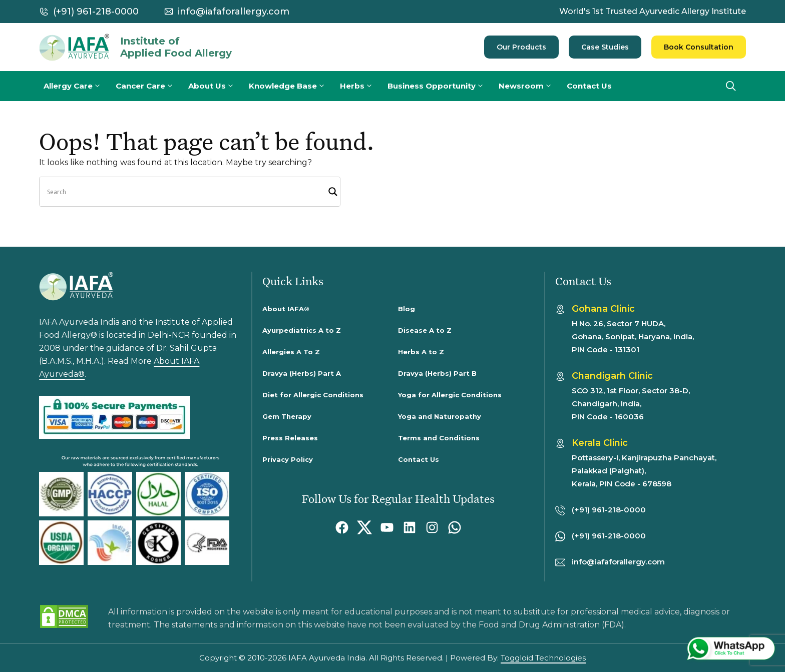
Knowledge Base (292, 86)
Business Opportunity (441, 86)
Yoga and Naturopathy (440, 416)
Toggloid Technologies (543, 658)
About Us (216, 86)
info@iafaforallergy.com (234, 12)
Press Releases (290, 438)
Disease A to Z (425, 330)
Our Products (521, 47)
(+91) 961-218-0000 (96, 12)
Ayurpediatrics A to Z (302, 330)
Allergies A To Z (291, 352)
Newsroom (530, 86)
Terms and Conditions (439, 438)
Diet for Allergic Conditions (313, 395)
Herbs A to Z (421, 352)
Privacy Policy (288, 459)
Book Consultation (699, 47)
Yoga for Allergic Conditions (450, 395)
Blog (407, 309)
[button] (731, 86)
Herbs (361, 86)
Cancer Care (150, 86)
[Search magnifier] (333, 192)
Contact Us (589, 86)
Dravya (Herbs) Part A (302, 373)
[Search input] (185, 192)
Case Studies (605, 47)
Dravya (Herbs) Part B (437, 373)
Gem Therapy (287, 416)
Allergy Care (77, 86)
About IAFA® (286, 309)
